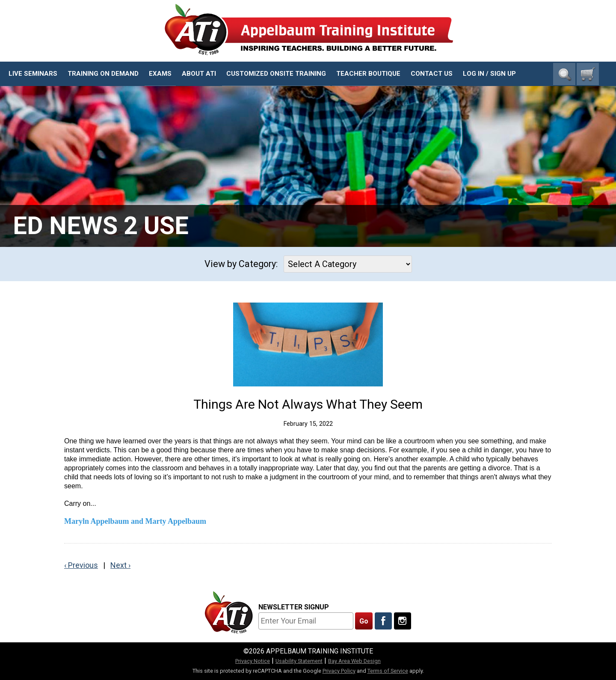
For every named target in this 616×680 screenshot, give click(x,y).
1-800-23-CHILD (573, 47)
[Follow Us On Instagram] (403, 621)
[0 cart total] (588, 74)
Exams (160, 74)
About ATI (199, 74)
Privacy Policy (339, 671)
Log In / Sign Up (489, 74)
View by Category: (241, 264)
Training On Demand (103, 74)
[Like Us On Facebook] (383, 621)
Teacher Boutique (368, 74)
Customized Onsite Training (276, 74)
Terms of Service (388, 671)
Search (564, 74)
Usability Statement (299, 661)
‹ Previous (81, 565)
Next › (120, 565)
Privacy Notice (253, 661)
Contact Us (432, 74)
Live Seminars (33, 74)
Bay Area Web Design (354, 661)
